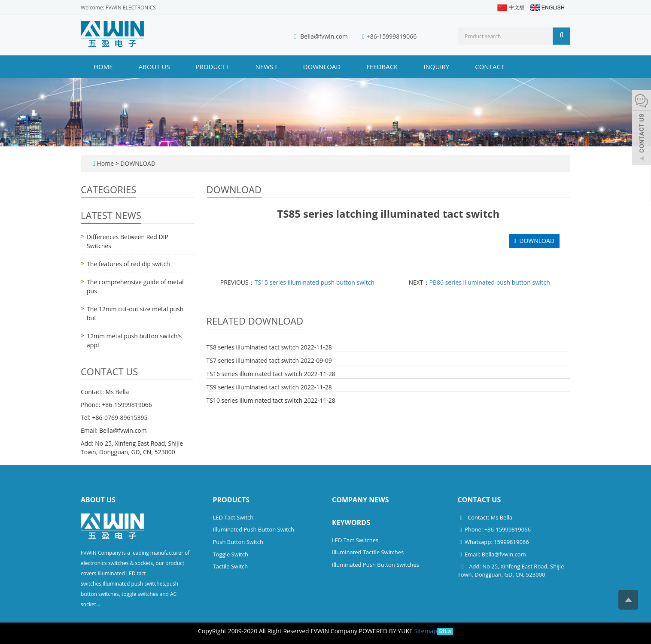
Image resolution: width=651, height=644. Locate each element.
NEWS (266, 67)
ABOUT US (154, 67)
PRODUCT (213, 67)
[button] (228, 67)
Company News (360, 500)
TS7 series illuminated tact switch (253, 360)
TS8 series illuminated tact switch (253, 347)
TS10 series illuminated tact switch (255, 400)
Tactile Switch (231, 566)
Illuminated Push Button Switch (254, 529)
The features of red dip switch (128, 264)
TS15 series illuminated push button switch (315, 282)
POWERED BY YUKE (387, 631)
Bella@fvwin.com (324, 36)
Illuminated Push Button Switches (376, 565)
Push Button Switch (238, 542)
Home (103, 67)
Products (231, 500)
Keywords (351, 522)
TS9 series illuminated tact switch (253, 387)
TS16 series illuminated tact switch (255, 374)
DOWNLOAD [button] (534, 241)
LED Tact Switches (355, 540)
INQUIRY (436, 67)
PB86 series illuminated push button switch (490, 282)
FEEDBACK (382, 67)
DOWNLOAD (322, 67)
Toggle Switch (231, 554)
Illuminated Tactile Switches (368, 552)
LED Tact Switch (233, 517)
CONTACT (490, 67)
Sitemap (425, 631)
